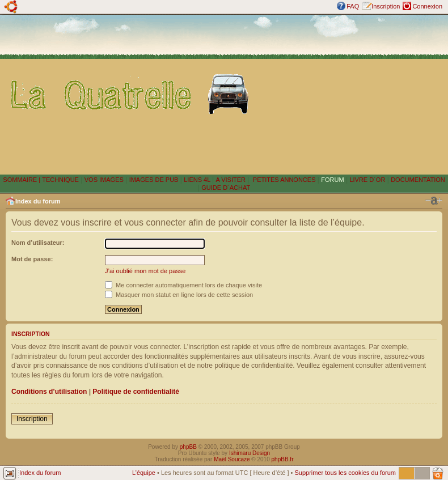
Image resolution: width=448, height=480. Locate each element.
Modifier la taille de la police (434, 201)
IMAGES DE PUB (154, 180)
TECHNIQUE (60, 180)
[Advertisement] (351, 94)
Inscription (386, 6)
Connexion (427, 6)
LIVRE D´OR (367, 180)
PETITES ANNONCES (284, 180)
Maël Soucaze (232, 459)
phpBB (188, 447)
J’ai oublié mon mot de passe (145, 271)
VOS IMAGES (104, 180)
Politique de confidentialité (136, 392)
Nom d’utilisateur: (38, 243)
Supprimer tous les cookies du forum (345, 473)
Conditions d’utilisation (49, 392)
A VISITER (231, 180)
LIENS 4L (198, 180)
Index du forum (38, 201)
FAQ (353, 6)
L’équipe (144, 473)
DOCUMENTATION (418, 180)
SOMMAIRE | (22, 180)
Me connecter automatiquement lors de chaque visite (183, 285)
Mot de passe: (32, 259)
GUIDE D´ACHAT (226, 188)
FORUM (332, 180)
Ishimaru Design (250, 453)
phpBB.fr (283, 459)
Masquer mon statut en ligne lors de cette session (179, 295)
